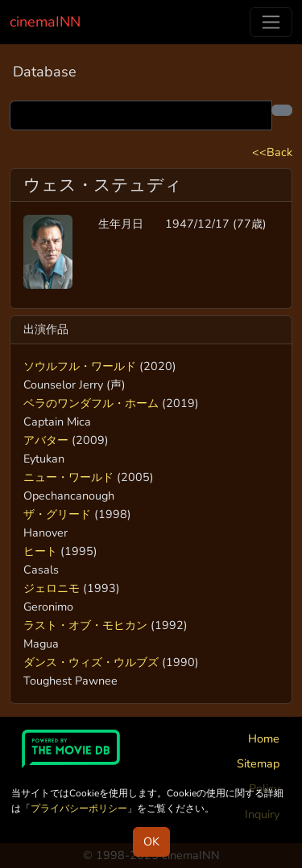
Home (264, 738)
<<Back (272, 152)
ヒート (40, 551)
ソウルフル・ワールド (80, 366)
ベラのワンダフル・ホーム (91, 403)
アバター (46, 440)
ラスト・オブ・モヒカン (85, 625)
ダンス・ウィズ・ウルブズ (91, 662)
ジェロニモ (52, 588)
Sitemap (258, 763)
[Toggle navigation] (271, 22)
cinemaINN (45, 22)
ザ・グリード (57, 514)
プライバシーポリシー (79, 808)
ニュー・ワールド (68, 477)
